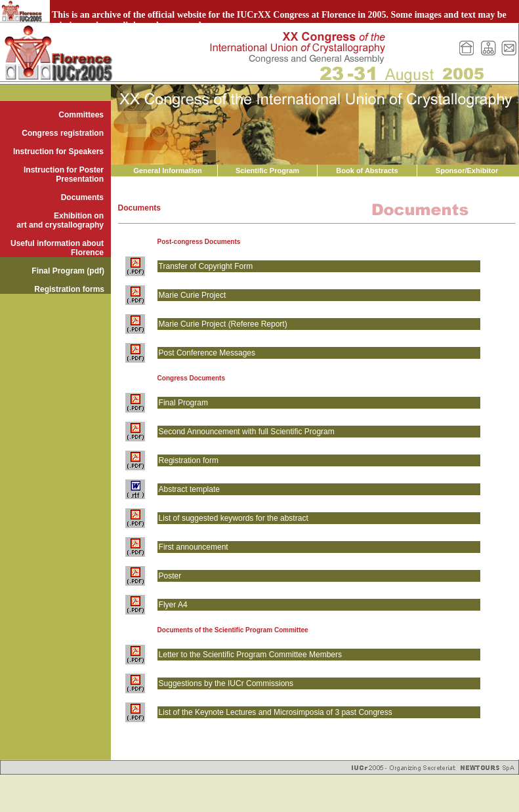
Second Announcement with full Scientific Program (247, 432)
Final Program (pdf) (68, 271)
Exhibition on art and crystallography (60, 220)
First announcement (194, 547)
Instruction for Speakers (58, 152)
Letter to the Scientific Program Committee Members (250, 655)
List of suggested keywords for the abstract (234, 518)
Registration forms (69, 289)
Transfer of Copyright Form (206, 266)
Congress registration (63, 133)
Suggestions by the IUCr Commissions (226, 683)
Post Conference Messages (207, 353)
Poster (170, 576)
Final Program (183, 403)
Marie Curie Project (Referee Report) (223, 324)
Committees (81, 115)
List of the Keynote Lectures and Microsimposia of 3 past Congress (276, 712)
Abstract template (189, 489)
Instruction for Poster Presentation (64, 174)
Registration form (189, 460)
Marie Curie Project (193, 295)
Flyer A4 (173, 605)
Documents (82, 197)
